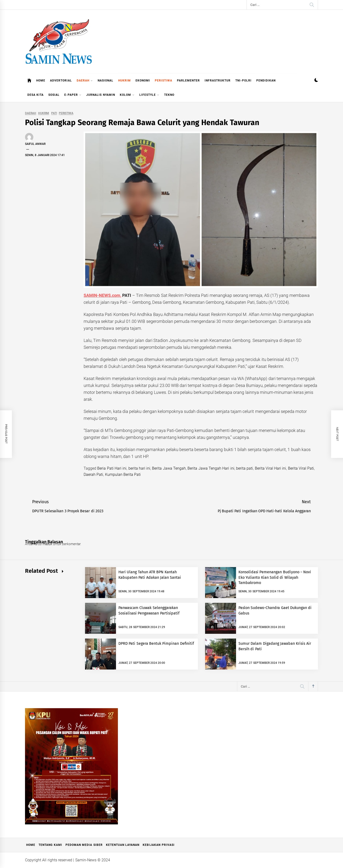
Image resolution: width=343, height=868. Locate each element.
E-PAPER (73, 95)
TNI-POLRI (243, 81)
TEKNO (169, 95)
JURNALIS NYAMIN (101, 95)
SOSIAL (54, 95)
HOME (41, 81)
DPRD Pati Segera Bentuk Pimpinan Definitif (156, 643)
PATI (54, 113)
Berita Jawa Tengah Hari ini (211, 468)
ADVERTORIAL (61, 81)
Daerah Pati (93, 475)
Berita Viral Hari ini (271, 468)
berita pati (245, 468)
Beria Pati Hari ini (112, 468)
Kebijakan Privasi (159, 845)
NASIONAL (106, 81)
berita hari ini (139, 468)
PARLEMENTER (188, 81)
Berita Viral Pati (301, 468)
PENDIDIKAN (266, 81)
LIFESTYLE (149, 95)
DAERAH (85, 81)
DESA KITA (35, 95)
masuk (48, 544)
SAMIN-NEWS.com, (102, 295)
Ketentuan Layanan (123, 845)
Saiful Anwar (35, 144)
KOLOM (127, 95)
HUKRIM (124, 81)
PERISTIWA (164, 81)
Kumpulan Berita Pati (123, 475)
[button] (316, 81)
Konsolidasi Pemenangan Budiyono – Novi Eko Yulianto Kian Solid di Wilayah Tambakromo (275, 577)
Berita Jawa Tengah (169, 468)
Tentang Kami (50, 845)
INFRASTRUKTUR (218, 81)
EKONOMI (143, 81)
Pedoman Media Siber (84, 845)
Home (31, 845)
